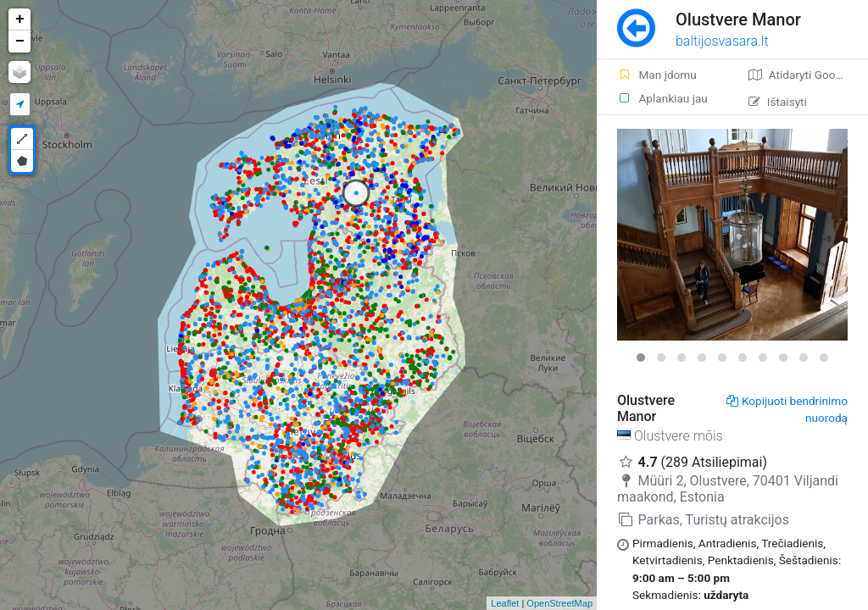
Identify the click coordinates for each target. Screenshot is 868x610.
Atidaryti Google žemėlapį (808, 75)
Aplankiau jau (662, 98)
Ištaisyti (778, 102)
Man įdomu (657, 75)
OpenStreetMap (559, 603)
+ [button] (20, 19)
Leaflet (505, 603)
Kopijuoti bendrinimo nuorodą (787, 409)
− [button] (20, 42)
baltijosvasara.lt (722, 41)
